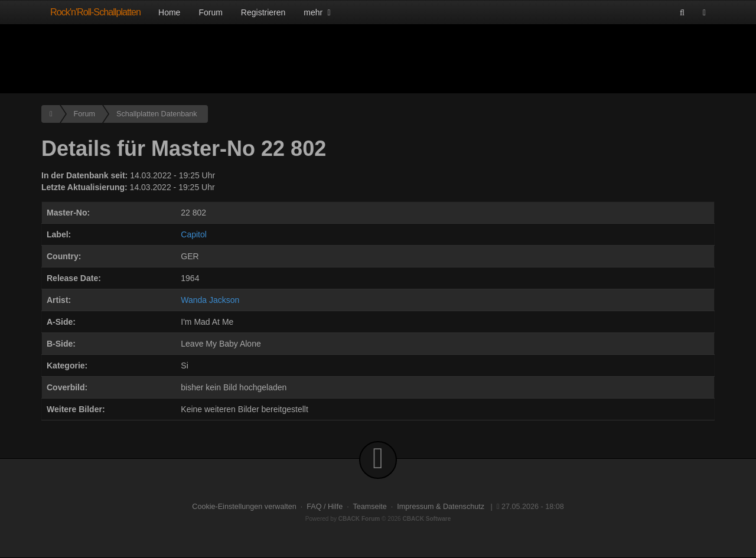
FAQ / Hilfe (325, 507)
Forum (210, 12)
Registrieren (263, 12)
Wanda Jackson (210, 300)
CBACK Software (427, 519)
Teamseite (369, 507)
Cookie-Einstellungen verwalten (244, 507)
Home (169, 12)
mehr (318, 12)
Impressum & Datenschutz (441, 507)
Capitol (194, 234)
